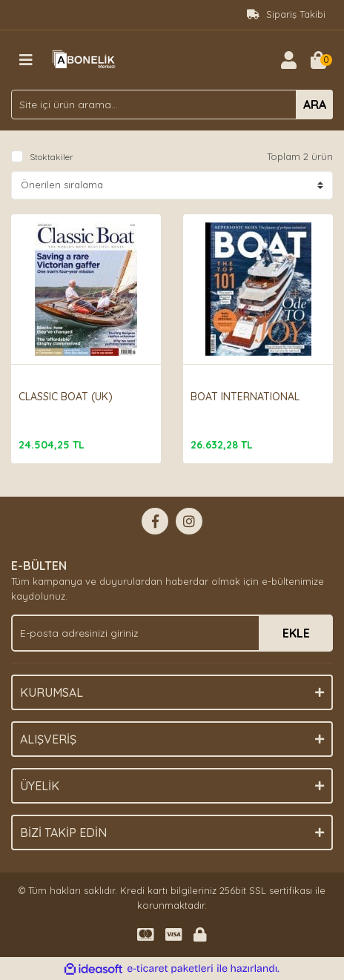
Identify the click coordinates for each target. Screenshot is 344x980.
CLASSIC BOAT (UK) (66, 397)
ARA (315, 105)
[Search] (172, 105)
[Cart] (318, 60)
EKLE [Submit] (296, 633)
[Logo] (85, 59)
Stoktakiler (52, 157)
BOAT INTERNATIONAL (245, 397)
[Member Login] (288, 60)
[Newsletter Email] (172, 633)
